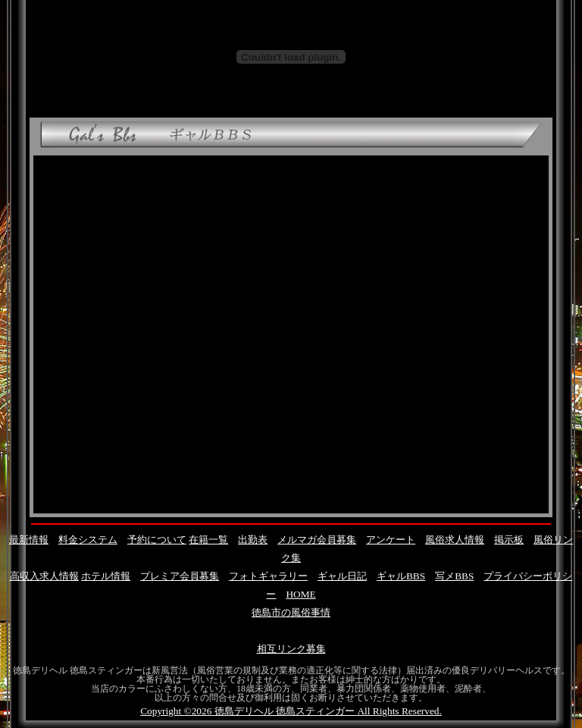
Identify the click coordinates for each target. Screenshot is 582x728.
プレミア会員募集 (180, 576)
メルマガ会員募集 (317, 540)
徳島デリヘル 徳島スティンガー (285, 711)
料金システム (88, 540)
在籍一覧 (208, 540)
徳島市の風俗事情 (291, 612)
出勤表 (253, 540)
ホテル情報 (106, 576)
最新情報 (29, 540)
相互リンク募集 (291, 649)
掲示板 (509, 540)
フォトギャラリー (268, 576)
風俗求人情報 (455, 540)
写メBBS (454, 576)
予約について (157, 540)
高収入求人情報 (44, 576)
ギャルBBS (401, 576)
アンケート (391, 540)
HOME (300, 594)
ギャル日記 (342, 576)
